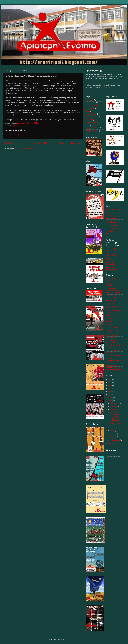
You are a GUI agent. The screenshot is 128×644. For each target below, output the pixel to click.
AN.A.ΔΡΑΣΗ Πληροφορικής (111, 285)
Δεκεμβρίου (115, 404)
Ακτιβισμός (90, 100)
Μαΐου (113, 431)
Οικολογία (89, 120)
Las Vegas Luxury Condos (114, 456)
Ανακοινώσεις (16, 125)
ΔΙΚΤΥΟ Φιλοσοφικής (114, 356)
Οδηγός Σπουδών (92, 117)
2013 (110, 386)
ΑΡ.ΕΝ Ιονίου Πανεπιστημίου (111, 297)
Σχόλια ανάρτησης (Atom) (24, 148)
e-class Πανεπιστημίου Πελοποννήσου (114, 254)
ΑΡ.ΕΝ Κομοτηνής (112, 300)
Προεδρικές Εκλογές (93, 122)
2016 (110, 379)
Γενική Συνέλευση (92, 106)
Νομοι (88, 111)
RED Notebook (111, 215)
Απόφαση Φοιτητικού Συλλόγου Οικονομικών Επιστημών (115, 416)
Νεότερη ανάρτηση (15, 143)
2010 (110, 395)
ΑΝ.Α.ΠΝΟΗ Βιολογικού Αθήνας (113, 289)
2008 (110, 401)
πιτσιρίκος (110, 231)
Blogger (76, 639)
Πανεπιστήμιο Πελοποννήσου (111, 249)
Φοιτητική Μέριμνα (92, 131)
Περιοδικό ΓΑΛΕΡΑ (113, 226)
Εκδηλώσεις (90, 108)
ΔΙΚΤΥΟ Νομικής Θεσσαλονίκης (112, 342)
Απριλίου (114, 434)
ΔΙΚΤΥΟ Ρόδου (111, 353)
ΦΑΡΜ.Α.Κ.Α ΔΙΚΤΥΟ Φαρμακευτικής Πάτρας (114, 369)
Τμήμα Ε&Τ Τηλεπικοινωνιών (112, 268)
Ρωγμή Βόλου (111, 365)
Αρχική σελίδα (41, 143)
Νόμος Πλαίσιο (91, 114)
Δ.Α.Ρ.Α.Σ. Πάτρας (112, 328)
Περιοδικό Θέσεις (112, 228)
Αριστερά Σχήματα (112, 315)
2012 (110, 389)
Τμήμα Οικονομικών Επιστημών (113, 259)
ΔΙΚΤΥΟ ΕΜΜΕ (112, 335)
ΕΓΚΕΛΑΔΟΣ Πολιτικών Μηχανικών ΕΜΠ (114, 360)
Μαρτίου (114, 437)
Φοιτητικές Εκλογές (92, 128)
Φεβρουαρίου (115, 440)
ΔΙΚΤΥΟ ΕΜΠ (111, 338)
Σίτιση (88, 125)
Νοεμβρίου (114, 407)
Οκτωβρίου (114, 410)
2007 (110, 444)
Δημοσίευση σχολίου (16, 134)
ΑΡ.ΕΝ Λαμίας (111, 303)
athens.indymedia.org (114, 210)
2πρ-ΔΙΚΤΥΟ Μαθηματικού (111, 280)
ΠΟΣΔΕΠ (109, 234)
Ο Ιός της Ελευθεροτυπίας (112, 222)
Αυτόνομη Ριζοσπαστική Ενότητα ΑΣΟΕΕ (114, 323)
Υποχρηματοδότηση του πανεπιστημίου (116, 425)
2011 (110, 392)
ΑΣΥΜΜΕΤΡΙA (111, 318)
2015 (110, 382)
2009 (110, 398)
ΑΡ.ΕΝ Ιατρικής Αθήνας (114, 293)
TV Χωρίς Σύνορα (112, 218)
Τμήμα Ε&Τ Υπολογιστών (111, 264)
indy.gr (108, 212)
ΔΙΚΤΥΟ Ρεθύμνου (113, 350)
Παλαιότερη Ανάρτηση (70, 143)
